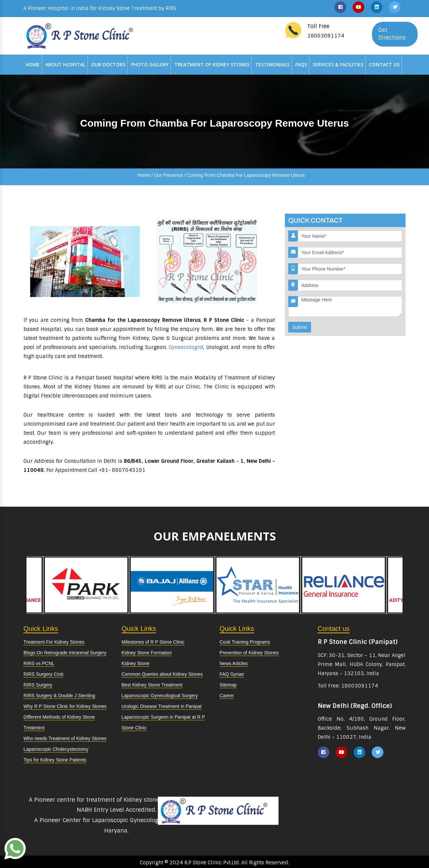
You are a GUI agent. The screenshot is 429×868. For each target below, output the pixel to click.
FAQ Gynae (232, 674)
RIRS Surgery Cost (43, 674)
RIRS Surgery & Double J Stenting (59, 696)
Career (227, 696)
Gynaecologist (186, 347)
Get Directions (392, 34)
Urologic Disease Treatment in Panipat (162, 706)
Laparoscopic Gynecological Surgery (160, 696)
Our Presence (169, 175)
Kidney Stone (136, 663)
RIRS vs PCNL (39, 663)
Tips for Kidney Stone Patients (55, 760)
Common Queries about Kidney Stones (162, 674)
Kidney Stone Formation (147, 653)
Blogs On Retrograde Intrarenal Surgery (65, 653)
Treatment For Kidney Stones (54, 642)
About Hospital (65, 64)
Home (33, 64)
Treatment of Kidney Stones (212, 64)
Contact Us (384, 64)
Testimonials (272, 64)
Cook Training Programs (245, 642)
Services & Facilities (338, 64)
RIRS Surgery (38, 685)
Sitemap (228, 685)
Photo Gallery (150, 64)
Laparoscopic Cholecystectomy (56, 749)
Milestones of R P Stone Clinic (153, 642)
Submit (300, 327)
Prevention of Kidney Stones (249, 653)
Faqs (301, 64)
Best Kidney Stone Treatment (152, 685)
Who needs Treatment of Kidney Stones (65, 738)
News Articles (234, 663)
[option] (258, 585)
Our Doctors (108, 64)
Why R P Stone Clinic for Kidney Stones (65, 706)
